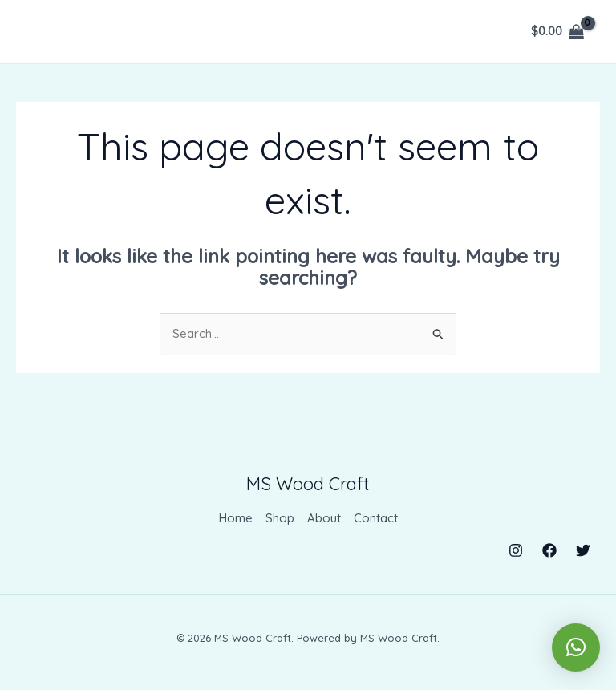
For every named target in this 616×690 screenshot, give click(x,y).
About (324, 519)
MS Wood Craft (308, 484)
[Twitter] (583, 550)
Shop (280, 519)
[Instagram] (516, 550)
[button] (576, 647)
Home (236, 519)
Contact (376, 519)
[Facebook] (549, 550)
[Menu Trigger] (53, 47)
